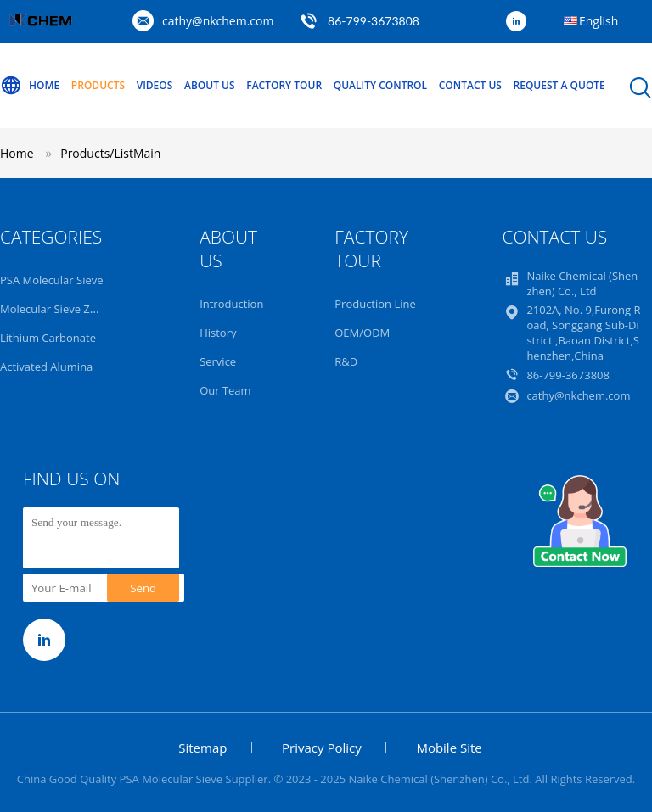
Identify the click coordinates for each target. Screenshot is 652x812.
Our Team (225, 390)
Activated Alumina (46, 367)
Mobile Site (449, 748)
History (218, 333)
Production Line (375, 304)
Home (30, 86)
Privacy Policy (322, 748)
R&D (346, 361)
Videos (155, 85)
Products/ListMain (110, 153)
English (599, 21)
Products (98, 85)
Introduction (231, 304)
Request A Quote (559, 85)
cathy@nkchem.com (218, 21)
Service (218, 361)
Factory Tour (284, 85)
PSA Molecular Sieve (52, 280)
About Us (210, 85)
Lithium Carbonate (48, 338)
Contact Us (470, 85)
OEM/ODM (362, 333)
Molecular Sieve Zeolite (59, 309)
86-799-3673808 (374, 21)
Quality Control (380, 85)
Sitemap (202, 748)
